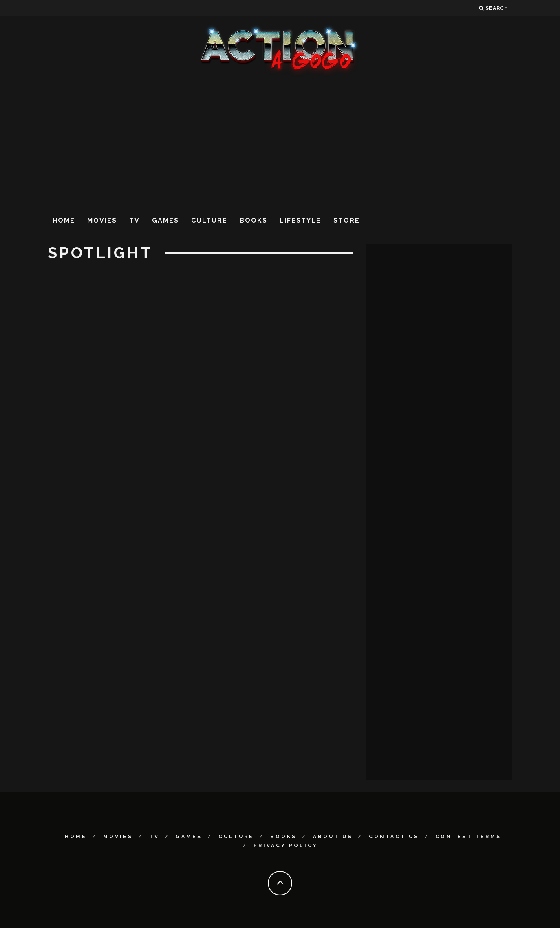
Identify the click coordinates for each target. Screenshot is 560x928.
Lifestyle (300, 220)
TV (134, 220)
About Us (333, 837)
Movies (102, 220)
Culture (209, 220)
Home (64, 220)
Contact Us (394, 837)
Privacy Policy (286, 846)
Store (347, 220)
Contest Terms (468, 837)
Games (165, 220)
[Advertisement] (280, 142)
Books (254, 220)
